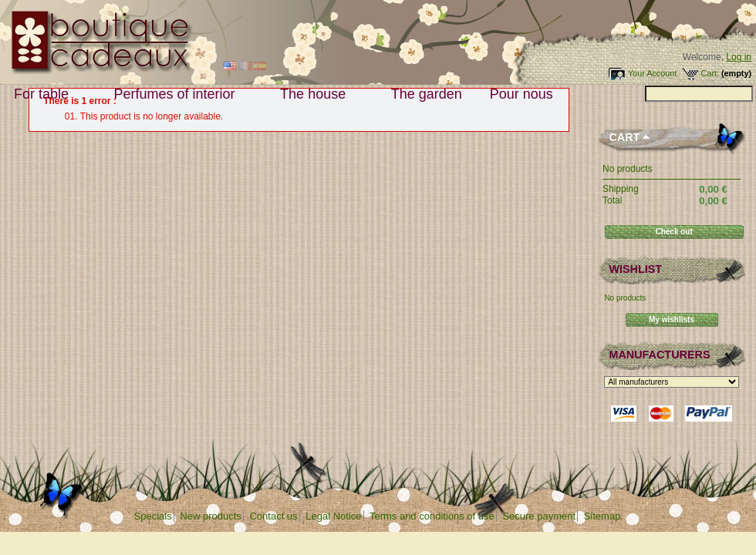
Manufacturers (659, 355)
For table (45, 94)
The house (316, 94)
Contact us (273, 516)
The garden (427, 94)
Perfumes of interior (178, 94)
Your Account (652, 73)
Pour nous (525, 94)
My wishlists (672, 320)
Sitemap (602, 516)
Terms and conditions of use (432, 516)
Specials (153, 516)
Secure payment (539, 516)
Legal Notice (333, 516)
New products (210, 516)
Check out (673, 232)
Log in (739, 57)
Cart (624, 137)
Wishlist (635, 269)
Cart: (710, 73)
